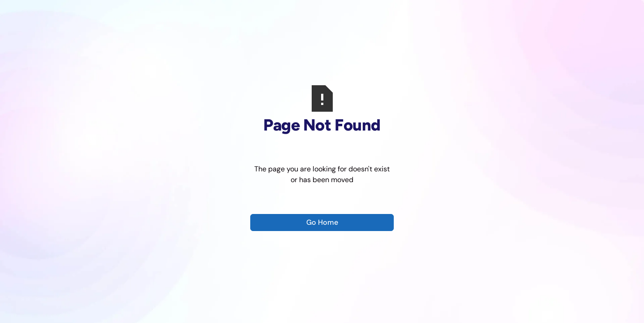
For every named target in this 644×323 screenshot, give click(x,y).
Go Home (322, 222)
